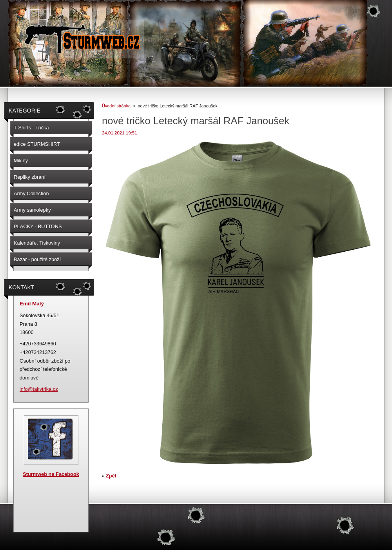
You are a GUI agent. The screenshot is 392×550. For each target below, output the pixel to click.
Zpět (111, 476)
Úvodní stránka (116, 106)
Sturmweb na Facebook (51, 474)
